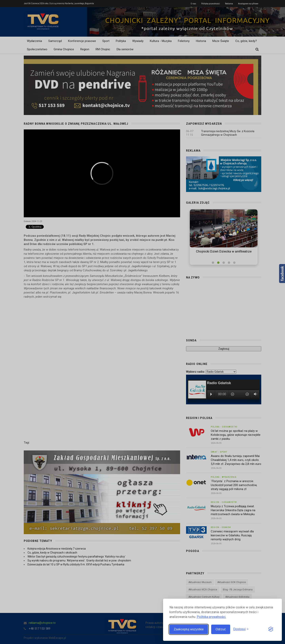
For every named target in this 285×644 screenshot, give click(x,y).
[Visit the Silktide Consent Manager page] (271, 629)
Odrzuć (221, 629)
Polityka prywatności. (211, 617)
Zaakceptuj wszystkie (189, 629)
